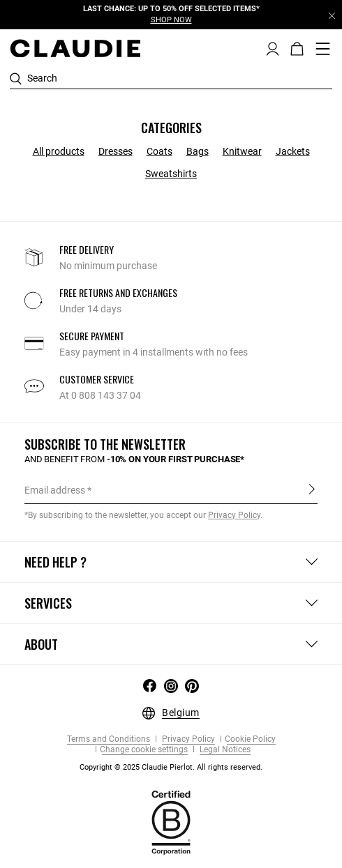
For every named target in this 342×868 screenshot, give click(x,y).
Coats (159, 151)
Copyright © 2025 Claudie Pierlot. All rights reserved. (171, 767)
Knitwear (242, 151)
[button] (273, 47)
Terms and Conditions (109, 739)
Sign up (312, 489)
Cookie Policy (250, 739)
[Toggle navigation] (323, 49)
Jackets (293, 151)
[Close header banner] (332, 15)
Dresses (116, 151)
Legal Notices (224, 750)
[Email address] (171, 490)
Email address (55, 490)
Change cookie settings (144, 750)
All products (59, 151)
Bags (198, 151)
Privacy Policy (187, 739)
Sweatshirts (171, 174)
